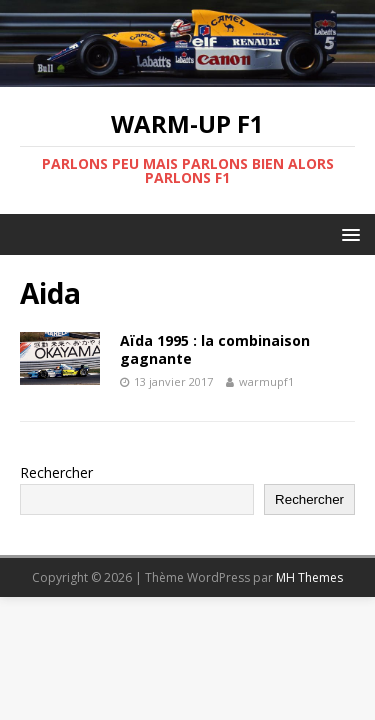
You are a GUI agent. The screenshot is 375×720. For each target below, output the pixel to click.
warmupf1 (266, 381)
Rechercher (56, 472)
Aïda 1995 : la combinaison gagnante (215, 349)
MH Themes (309, 577)
